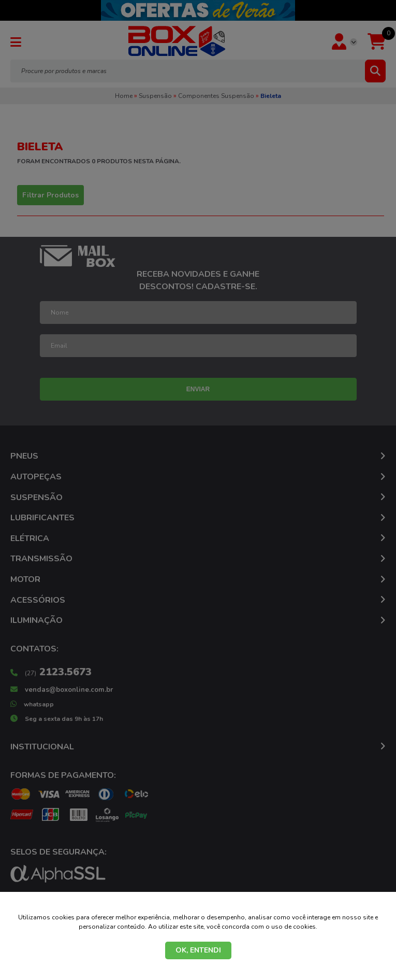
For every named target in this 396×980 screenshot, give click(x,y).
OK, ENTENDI (198, 950)
